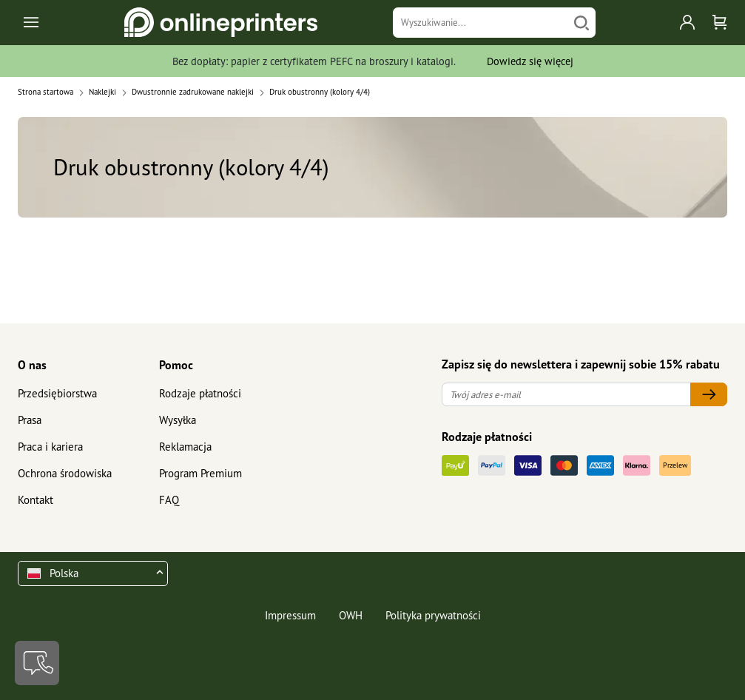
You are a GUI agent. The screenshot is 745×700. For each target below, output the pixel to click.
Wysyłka (178, 420)
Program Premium (200, 473)
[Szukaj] (581, 23)
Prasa (30, 420)
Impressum (290, 615)
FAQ (169, 500)
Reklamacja (185, 447)
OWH (351, 615)
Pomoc (176, 365)
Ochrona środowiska (65, 473)
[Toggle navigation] (32, 23)
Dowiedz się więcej (530, 61)
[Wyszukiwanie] (481, 23)
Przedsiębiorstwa (57, 393)
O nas (32, 365)
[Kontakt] (37, 663)
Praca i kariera (50, 447)
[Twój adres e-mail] (566, 395)
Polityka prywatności (433, 615)
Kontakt (36, 500)
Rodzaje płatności (200, 393)
